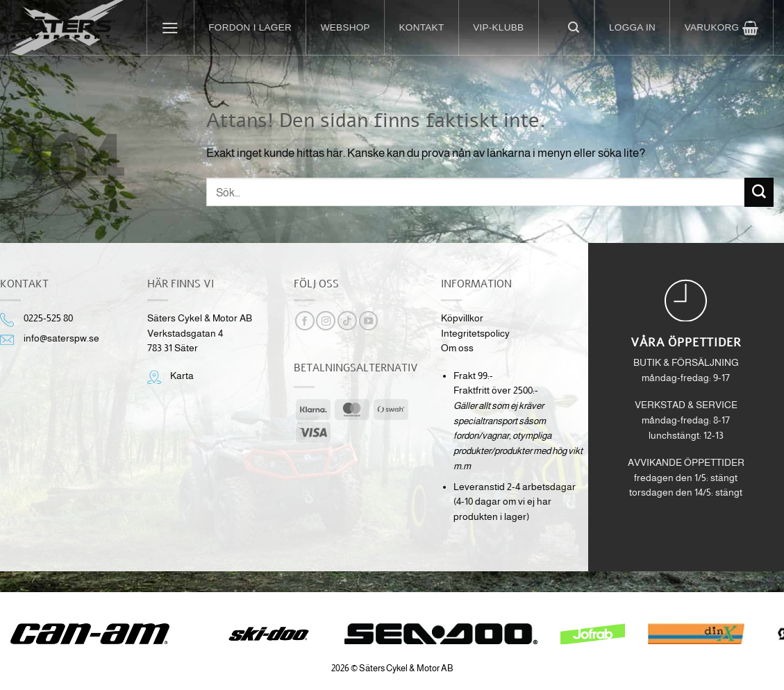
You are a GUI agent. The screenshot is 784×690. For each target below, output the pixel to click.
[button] (171, 28)
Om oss (457, 348)
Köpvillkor (462, 318)
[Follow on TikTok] (347, 321)
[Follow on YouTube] (369, 321)
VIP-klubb (498, 27)
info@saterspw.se (61, 338)
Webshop (345, 27)
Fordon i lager (250, 27)
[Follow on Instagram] (326, 321)
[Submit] (759, 192)
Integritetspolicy (475, 334)
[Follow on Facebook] (305, 321)
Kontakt (422, 27)
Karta (182, 376)
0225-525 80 (48, 318)
